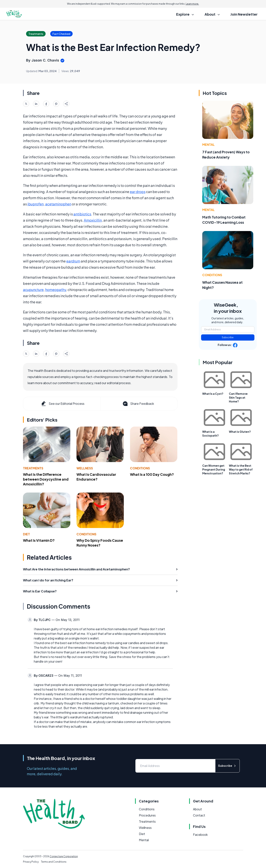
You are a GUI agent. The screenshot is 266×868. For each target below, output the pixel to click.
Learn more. (192, 4)
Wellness (85, 468)
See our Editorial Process (62, 404)
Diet (26, 534)
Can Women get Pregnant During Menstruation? (214, 469)
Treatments (33, 468)
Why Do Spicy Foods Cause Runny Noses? (100, 543)
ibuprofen (36, 204)
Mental (208, 145)
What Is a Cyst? (213, 394)
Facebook (200, 835)
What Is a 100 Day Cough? (152, 474)
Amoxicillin (93, 220)
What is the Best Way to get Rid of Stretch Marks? (241, 469)
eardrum (73, 261)
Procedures (147, 815)
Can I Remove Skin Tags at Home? (238, 397)
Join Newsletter (244, 14)
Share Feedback (138, 404)
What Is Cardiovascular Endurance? (96, 477)
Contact (199, 815)
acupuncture (33, 290)
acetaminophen (58, 204)
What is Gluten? (240, 432)
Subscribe (228, 337)
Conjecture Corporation (64, 856)
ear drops (138, 192)
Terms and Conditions (54, 862)
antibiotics (82, 214)
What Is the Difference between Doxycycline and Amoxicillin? (46, 479)
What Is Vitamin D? (39, 540)
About (197, 809)
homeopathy (56, 290)
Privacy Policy (31, 862)
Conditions (140, 468)
